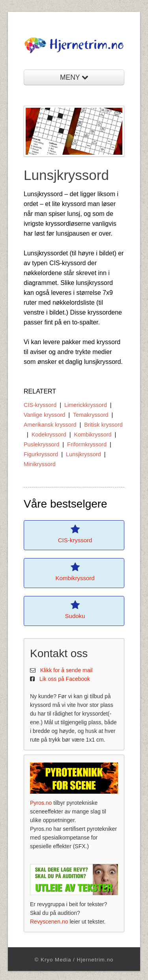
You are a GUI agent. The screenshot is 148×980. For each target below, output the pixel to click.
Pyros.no (41, 803)
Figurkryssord (41, 454)
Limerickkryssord (86, 405)
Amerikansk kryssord (50, 425)
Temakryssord (91, 415)
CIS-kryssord (40, 405)
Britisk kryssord (103, 425)
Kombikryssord (93, 435)
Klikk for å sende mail (67, 670)
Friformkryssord (87, 444)
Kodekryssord (49, 435)
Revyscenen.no (49, 922)
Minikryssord (40, 464)
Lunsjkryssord (83, 454)
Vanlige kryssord (44, 415)
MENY (74, 77)
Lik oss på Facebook (65, 679)
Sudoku (75, 616)
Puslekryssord (41, 444)
